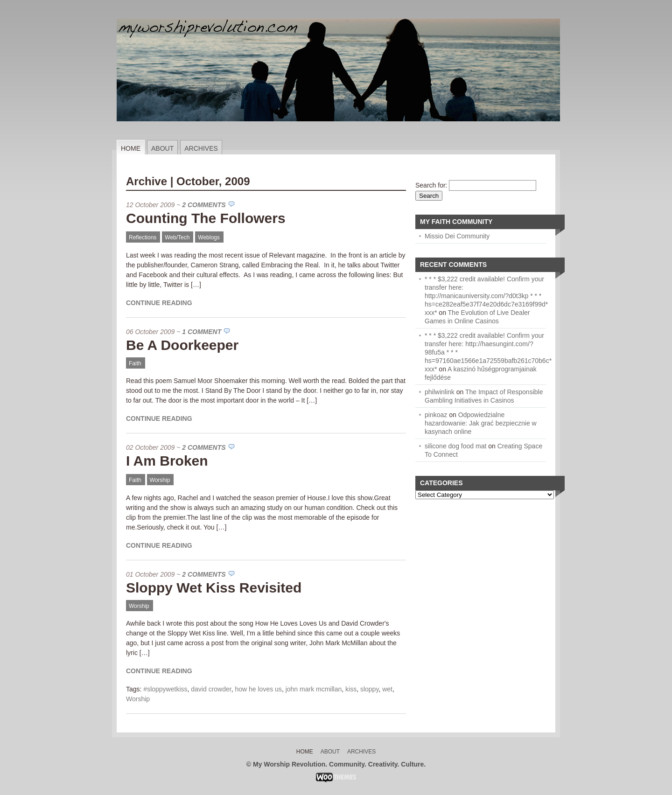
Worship (160, 480)
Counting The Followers (206, 218)
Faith (135, 363)
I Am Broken (167, 461)
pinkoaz (436, 415)
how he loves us (258, 689)
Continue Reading (159, 303)
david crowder (211, 689)
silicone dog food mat (455, 446)
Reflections (143, 237)
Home (131, 148)
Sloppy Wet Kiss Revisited (214, 588)
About (162, 148)
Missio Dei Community (457, 236)
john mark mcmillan (314, 689)
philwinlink (440, 392)
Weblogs (209, 237)
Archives (201, 148)
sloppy (369, 689)
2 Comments (204, 205)
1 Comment (202, 332)
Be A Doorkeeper (182, 345)
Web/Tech (177, 237)
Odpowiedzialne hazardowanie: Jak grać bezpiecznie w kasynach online (481, 423)
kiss (351, 689)
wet (387, 689)
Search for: (431, 185)
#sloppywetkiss (165, 689)
